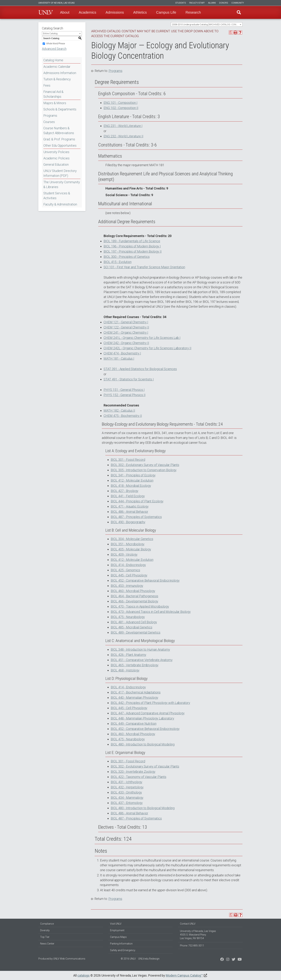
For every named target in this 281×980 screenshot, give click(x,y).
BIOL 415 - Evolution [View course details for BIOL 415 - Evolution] (118, 262)
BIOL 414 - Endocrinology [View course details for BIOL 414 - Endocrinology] (128, 565)
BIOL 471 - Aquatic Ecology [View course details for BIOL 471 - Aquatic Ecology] (130, 506)
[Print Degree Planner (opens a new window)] (231, 32)
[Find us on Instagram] (234, 960)
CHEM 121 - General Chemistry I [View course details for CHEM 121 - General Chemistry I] (126, 322)
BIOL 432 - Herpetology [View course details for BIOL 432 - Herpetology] (127, 787)
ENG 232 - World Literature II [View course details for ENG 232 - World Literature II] (123, 136)
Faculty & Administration (60, 204)
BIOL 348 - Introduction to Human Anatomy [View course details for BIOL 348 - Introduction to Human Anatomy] (140, 649)
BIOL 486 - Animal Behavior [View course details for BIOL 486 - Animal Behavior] (129, 512)
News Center (47, 944)
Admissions (115, 12)
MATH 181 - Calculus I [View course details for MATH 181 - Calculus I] (119, 358)
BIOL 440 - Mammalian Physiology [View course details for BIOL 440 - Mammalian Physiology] (134, 698)
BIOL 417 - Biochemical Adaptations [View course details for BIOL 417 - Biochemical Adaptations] (136, 692)
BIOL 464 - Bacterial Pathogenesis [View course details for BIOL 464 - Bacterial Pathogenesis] (134, 596)
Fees (47, 85)
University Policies (56, 152)
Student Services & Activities (57, 196)
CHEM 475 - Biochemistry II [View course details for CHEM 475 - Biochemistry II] (123, 416)
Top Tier (45, 937)
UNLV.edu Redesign (149, 959)
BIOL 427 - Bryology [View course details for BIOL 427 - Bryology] (125, 491)
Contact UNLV (188, 924)
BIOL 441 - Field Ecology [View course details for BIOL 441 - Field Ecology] (128, 496)
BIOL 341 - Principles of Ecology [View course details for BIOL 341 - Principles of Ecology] (133, 475)
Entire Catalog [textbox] (50, 33)
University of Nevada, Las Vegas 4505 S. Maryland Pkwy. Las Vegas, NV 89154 (198, 935)
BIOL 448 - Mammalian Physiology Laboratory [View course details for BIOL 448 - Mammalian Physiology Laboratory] (142, 718)
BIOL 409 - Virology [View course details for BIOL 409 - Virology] (124, 554)
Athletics (140, 12)
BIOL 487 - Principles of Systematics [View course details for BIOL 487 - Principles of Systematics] (136, 517)
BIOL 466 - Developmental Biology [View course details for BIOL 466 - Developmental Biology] (134, 601)
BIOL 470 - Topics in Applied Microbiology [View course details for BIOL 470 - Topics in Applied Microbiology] (140, 606)
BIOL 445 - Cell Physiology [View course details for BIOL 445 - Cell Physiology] (129, 575)
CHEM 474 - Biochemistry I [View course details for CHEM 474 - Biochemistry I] (122, 353)
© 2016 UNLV (128, 959)
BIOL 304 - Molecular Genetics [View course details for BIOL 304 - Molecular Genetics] (132, 539)
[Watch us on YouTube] (240, 960)
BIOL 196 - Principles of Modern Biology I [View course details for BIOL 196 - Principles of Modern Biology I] (132, 246)
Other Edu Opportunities (60, 145)
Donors (224, 3)
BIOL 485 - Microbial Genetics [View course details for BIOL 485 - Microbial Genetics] (132, 627)
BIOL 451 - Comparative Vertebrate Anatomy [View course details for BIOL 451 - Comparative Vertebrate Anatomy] (142, 660)
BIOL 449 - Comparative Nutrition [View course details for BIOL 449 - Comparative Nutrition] (134, 724)
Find (239, 12)
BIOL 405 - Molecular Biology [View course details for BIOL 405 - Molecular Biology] (131, 549)
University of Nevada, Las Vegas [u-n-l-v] (56, 3)
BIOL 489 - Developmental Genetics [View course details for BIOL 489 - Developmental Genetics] (136, 632)
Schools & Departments (60, 109)
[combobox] (207, 24)
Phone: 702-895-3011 (192, 946)
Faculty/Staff (197, 3)
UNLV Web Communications (69, 959)
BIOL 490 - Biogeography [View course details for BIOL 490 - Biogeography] (128, 522)
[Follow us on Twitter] (228, 960)
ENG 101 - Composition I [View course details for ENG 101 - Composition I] (121, 103)
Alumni (212, 3)
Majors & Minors (55, 103)
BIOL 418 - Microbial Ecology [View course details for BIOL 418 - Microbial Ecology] (131, 486)
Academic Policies (56, 158)
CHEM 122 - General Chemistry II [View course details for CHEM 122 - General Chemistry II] (126, 327)
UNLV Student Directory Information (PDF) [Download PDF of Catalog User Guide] (60, 173)
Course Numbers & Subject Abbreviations (59, 131)
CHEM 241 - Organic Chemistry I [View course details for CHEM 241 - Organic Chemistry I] (126, 332)
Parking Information (121, 944)
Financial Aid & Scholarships (53, 94)
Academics (87, 12)
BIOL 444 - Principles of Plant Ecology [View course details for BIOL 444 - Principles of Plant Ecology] (137, 501)
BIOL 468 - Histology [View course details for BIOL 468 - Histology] (125, 670)
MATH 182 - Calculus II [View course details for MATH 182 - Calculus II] (119, 410)
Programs (50, 116)
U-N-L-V (46, 12)
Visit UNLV (116, 924)
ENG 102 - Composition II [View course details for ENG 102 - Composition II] (121, 108)
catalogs (84, 975)
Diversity (45, 930)
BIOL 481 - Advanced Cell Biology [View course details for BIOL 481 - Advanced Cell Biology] (134, 622)
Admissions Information (60, 73)
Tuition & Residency (57, 79)
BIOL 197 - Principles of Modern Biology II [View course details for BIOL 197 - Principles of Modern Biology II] (133, 251)
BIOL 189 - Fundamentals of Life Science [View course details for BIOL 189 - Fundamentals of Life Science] (132, 241)
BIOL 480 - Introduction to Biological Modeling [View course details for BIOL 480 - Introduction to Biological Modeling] (143, 744)
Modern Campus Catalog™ (184, 975)
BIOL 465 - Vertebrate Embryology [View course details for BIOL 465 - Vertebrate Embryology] (135, 665)
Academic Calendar (57, 67)
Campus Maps (118, 937)
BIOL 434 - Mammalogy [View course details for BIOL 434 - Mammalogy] (127, 798)
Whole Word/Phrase (56, 44)
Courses (49, 122)
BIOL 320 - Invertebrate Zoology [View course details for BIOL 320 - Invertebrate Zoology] (133, 772)
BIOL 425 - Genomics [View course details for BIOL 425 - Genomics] (125, 570)
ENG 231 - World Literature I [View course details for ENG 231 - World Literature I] (123, 126)
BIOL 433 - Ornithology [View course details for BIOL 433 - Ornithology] (126, 792)
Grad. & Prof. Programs (59, 139)
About (65, 12)
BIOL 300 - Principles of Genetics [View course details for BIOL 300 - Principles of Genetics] (127, 257)
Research (193, 12)
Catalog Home (53, 60)
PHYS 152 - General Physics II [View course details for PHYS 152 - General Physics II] (125, 395)
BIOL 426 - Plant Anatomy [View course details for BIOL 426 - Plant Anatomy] (128, 655)
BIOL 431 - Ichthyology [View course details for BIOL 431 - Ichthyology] (127, 782)
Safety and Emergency (123, 950)
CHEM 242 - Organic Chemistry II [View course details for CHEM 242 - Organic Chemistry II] (126, 343)
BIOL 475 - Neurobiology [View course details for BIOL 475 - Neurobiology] (128, 617)
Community (238, 3)
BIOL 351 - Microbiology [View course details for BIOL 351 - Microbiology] (128, 544)
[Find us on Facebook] (222, 960)
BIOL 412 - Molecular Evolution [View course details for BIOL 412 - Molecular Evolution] (132, 480)
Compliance (47, 924)
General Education (56, 164)
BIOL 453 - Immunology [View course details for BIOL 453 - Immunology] (127, 586)
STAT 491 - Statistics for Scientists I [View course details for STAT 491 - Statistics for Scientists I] (129, 379)
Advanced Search (54, 49)
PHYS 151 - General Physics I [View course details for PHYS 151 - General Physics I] (124, 390)
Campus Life (166, 12)
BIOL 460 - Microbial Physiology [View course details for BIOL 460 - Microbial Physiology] (133, 591)
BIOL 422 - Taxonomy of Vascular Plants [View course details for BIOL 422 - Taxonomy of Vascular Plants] (139, 777)
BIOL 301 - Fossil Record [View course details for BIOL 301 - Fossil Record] (128, 460)
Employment (117, 930)
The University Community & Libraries (62, 184)
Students (181, 3)
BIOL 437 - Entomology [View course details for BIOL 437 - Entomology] (127, 803)
